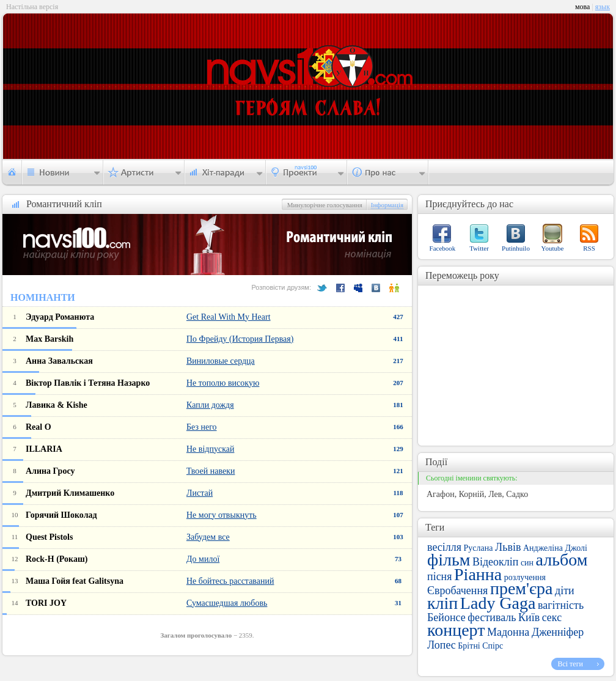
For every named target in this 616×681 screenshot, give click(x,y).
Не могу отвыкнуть (222, 515)
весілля (444, 547)
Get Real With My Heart (229, 317)
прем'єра (522, 588)
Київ (529, 617)
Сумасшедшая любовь (227, 603)
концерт (456, 630)
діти (565, 591)
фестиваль (492, 617)
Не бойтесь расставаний (230, 581)
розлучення (525, 577)
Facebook (443, 248)
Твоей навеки (211, 471)
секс (552, 617)
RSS (589, 248)
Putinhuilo (516, 248)
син (527, 563)
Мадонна (508, 632)
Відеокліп (496, 562)
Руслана (479, 548)
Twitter (479, 248)
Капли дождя (210, 405)
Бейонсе (446, 617)
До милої (203, 559)
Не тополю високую (223, 383)
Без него (202, 427)
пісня (440, 576)
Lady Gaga (498, 603)
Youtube (553, 248)
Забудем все (208, 537)
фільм (449, 560)
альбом (562, 560)
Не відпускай (210, 449)
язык (603, 7)
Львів (508, 547)
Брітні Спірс (480, 646)
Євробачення (457, 591)
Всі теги (570, 664)
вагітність (561, 605)
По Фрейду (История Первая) (240, 339)
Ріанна (478, 574)
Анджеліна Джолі (555, 548)
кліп (442, 603)
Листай (200, 493)
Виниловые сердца (221, 361)
